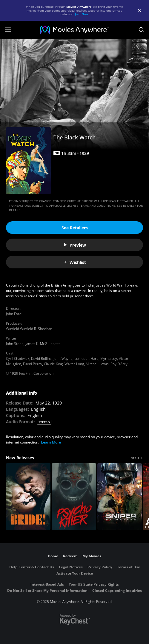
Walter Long (74, 364)
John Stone (15, 344)
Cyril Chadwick (18, 358)
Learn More (51, 442)
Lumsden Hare (86, 358)
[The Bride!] (28, 497)
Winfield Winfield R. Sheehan (29, 329)
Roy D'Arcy (119, 364)
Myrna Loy (109, 358)
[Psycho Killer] (74, 497)
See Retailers (75, 228)
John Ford (14, 314)
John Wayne (63, 358)
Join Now (82, 14)
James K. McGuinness (43, 344)
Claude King (53, 364)
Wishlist (75, 262)
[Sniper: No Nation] (120, 497)
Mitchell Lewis (97, 364)
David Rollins (41, 358)
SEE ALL (137, 458)
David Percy (33, 364)
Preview (75, 245)
